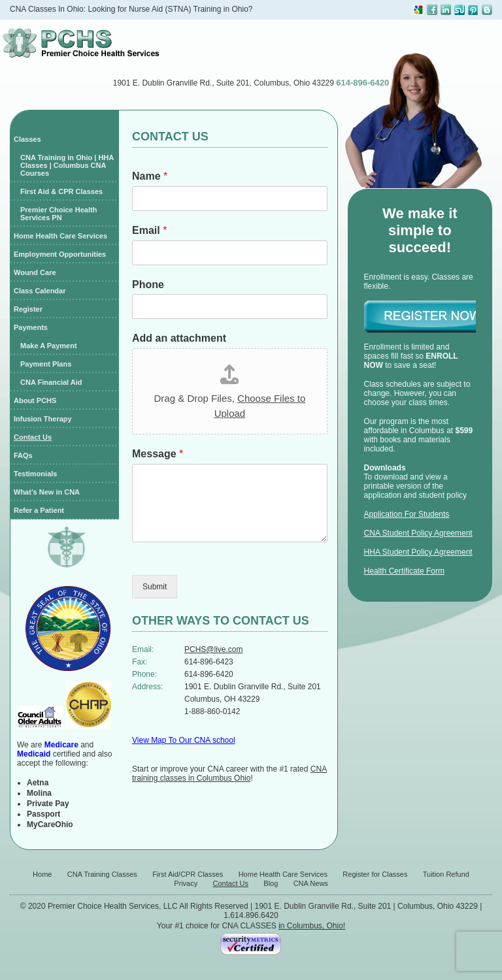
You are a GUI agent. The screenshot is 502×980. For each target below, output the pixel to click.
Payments (31, 327)
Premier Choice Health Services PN (59, 214)
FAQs (23, 455)
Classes (27, 139)
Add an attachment (179, 338)
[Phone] (230, 306)
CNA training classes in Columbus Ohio (229, 774)
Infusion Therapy (43, 419)
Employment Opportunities (60, 254)
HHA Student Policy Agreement (418, 552)
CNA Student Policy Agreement (418, 533)
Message (158, 454)
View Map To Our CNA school (184, 740)
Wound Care (35, 272)
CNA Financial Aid (51, 382)
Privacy (186, 883)
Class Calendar (40, 291)
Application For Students (407, 514)
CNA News (311, 883)
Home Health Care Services (60, 236)
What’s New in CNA (47, 492)
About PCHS (35, 400)
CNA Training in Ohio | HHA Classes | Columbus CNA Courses (67, 165)
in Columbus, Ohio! (312, 926)
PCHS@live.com (214, 649)
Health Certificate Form (404, 571)
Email (149, 230)
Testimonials (35, 474)
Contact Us (33, 437)
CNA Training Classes (102, 874)
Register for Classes (375, 874)
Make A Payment (49, 346)
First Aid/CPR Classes (188, 874)
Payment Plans (46, 364)
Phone (148, 285)
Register (28, 309)
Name (150, 176)
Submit (155, 587)
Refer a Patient (39, 510)
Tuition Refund (446, 874)
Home (42, 874)
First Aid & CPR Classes (61, 191)
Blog (271, 883)
